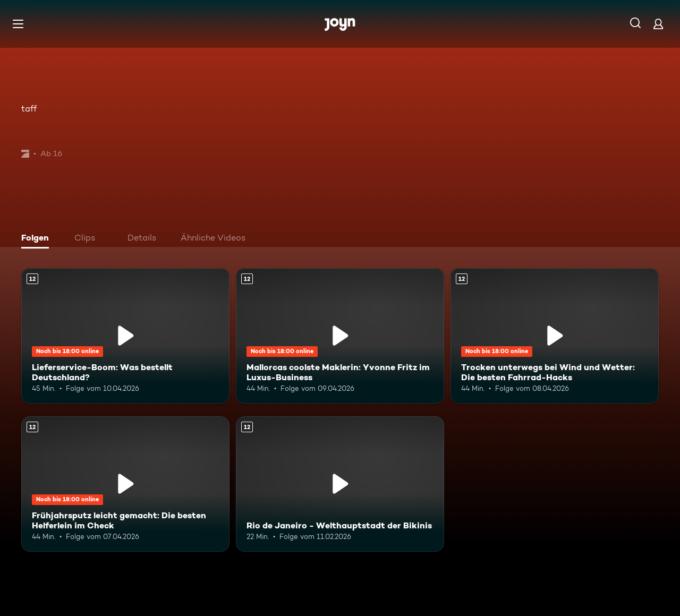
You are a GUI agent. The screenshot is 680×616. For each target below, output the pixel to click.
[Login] (658, 24)
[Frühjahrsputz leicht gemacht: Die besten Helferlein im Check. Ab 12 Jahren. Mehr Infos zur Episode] (125, 484)
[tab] (38, 239)
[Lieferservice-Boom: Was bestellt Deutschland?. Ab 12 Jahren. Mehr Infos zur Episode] (125, 336)
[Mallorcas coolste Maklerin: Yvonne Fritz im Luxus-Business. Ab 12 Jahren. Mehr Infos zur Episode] (340, 336)
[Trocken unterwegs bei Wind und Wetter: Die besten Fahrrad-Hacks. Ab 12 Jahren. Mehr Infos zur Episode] (555, 336)
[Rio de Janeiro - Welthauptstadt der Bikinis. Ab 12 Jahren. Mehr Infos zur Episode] (340, 484)
